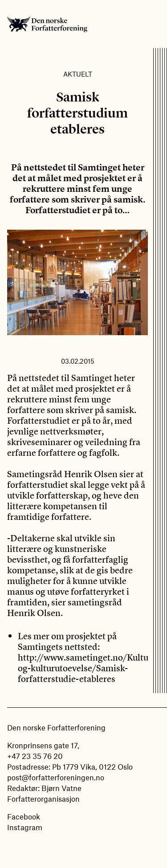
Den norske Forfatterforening (47, 24)
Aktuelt (78, 74)
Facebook (24, 816)
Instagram (25, 827)
